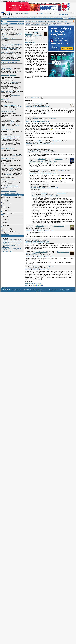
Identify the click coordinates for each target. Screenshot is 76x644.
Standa (36, 119)
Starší (17, 193)
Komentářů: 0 (13, 38)
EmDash (12, 122)
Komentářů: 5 (13, 158)
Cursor (3, 69)
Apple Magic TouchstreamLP (11, 91)
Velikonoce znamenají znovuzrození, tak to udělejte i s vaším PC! (13, 244)
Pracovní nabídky (6, 24)
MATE (4, 220)
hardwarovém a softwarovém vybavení (11, 167)
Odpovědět (28, 42)
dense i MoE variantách (7, 52)
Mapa (74, 17)
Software (18, 17)
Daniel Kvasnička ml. (31, 33)
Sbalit (34, 107)
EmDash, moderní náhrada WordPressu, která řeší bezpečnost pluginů (11, 115)
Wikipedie (8, 69)
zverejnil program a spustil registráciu (11, 137)
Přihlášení (65, 19)
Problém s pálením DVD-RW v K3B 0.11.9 (56, 21)
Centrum (7, 193)
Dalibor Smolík (40, 226)
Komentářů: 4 (13, 129)
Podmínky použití (63, 290)
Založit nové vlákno (30, 283)
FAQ (8, 17)
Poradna (3, 17)
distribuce (40, 23)
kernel (61, 23)
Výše (39, 144)
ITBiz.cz (11, 1)
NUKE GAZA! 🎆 (5, 63)
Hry (49, 17)
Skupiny (39, 17)
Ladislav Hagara (5, 38)
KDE (58, 23)
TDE (3, 223)
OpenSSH (19, 106)
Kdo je (57, 17)
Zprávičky (4, 21)
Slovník (53, 17)
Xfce (3, 226)
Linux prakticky (52, 119)
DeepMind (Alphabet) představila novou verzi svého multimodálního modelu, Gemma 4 (11, 46)
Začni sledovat (35, 98)
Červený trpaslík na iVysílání (9, 150)
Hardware (12, 17)
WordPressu (14, 123)
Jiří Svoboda (42, 159)
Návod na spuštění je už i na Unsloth (11, 60)
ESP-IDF (3, 30)
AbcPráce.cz (25, 1)
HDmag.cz (18, 1)
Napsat (13, 193)
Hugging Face (10, 48)
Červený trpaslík (17, 156)
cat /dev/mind (59, 159)
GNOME (4, 210)
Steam (11, 168)
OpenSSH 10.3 (5, 101)
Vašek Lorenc (38, 104)
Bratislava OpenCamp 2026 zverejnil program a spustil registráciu (11, 132)
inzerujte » (20, 24)
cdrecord (31, 23)
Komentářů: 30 (5, 234)
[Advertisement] (34, 87)
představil (9, 120)
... (50, 149)
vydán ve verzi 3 (13, 70)
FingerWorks (14, 82)
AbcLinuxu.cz (4, 1)
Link (38, 107)
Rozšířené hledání (63, 14)
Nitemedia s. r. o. (34, 290)
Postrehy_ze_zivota (59, 226)
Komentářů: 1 (13, 63)
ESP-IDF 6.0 (4, 26)
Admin (34, 42)
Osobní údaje (71, 290)
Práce (70, 17)
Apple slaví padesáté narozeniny (10, 182)
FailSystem (51, 266)
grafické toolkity (53, 23)
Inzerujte (41, 13)
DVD (44, 23)
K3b (65, 23)
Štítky (27, 23)
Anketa (3, 195)
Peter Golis (39, 141)
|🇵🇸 (2, 99)
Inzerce (56, 290)
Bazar (62, 17)
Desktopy (44, 17)
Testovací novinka (7, 251)
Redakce (51, 290)
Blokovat (42, 107)
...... (38, 149)
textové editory (44, 25)
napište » (21, 21)
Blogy (34, 17)
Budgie (4, 201)
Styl (2, 19)
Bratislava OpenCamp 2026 (8, 137)
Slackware (28, 25)
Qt (70, 23)
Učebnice (29, 17)
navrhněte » (20, 195)
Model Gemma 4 (6, 41)
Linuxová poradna (41, 21)
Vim (50, 25)
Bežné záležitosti (56, 141)
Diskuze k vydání (15, 95)
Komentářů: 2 (13, 191)
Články (23, 17)
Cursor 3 (3, 65)
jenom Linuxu (8, 175)
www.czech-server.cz (16, 290)
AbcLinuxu (6, 238)
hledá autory (25, 13)
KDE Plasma (5, 213)
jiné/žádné (5, 229)
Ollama (3, 48)
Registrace (72, 19)
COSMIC (4, 207)
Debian (35, 23)
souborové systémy (36, 25)
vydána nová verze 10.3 (10, 105)
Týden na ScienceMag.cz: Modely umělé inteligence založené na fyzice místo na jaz (13, 241)
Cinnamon (5, 204)
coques (36, 266)
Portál (66, 17)
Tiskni (26, 286)
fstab (47, 23)
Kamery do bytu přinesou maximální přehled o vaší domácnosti (12, 249)
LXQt (3, 216)
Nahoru (40, 283)
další (17, 48)
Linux (68, 23)
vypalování (54, 25)
